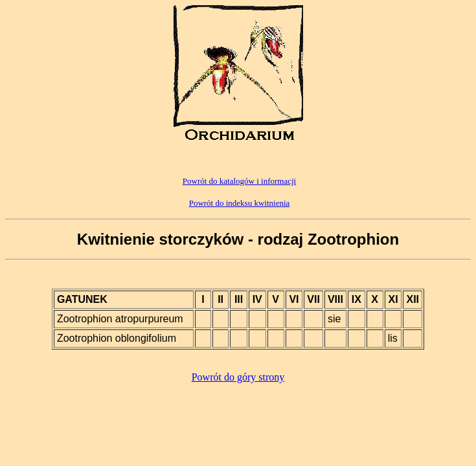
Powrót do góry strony (238, 377)
